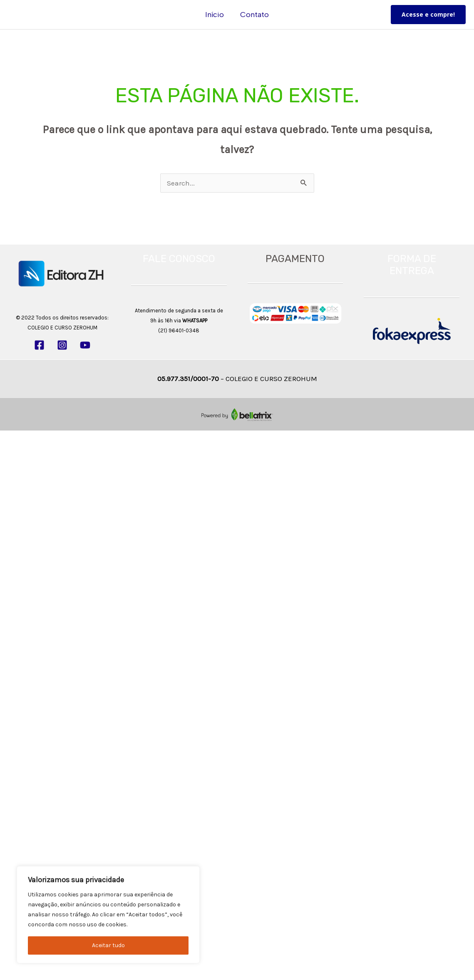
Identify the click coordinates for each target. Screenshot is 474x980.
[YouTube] (85, 345)
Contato (254, 15)
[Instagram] (62, 345)
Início (215, 15)
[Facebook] (39, 345)
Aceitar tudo (108, 945)
